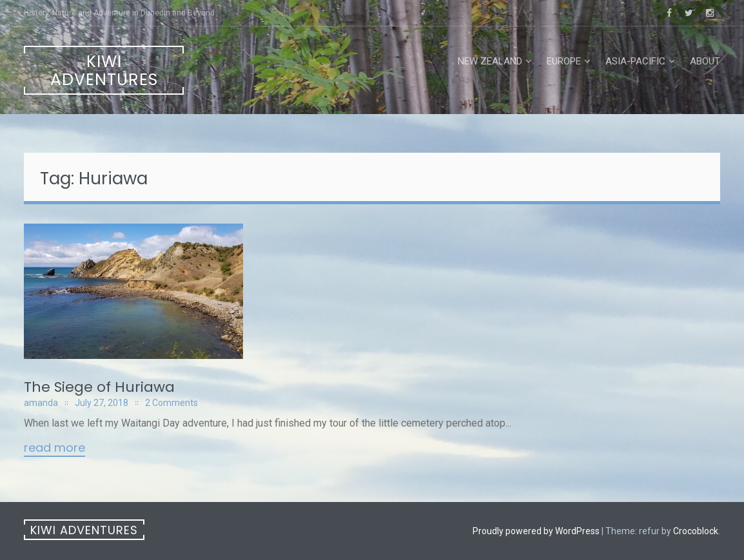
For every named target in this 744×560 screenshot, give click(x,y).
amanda (41, 403)
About (705, 61)
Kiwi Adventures (104, 71)
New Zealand (490, 61)
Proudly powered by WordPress (536, 531)
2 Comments (171, 403)
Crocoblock (696, 531)
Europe (564, 61)
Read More (54, 449)
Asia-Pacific (635, 61)
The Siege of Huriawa (99, 387)
